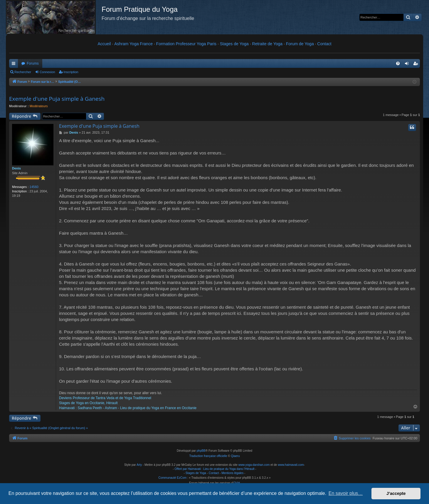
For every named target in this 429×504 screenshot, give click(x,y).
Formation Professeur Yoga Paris (186, 44)
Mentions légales (232, 473)
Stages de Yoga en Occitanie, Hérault (88, 403)
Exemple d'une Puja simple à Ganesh (57, 99)
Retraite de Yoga (268, 44)
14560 (34, 187)
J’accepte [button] (396, 493)
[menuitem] (398, 63)
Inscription (71, 72)
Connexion (47, 72)
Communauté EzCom (172, 478)
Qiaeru (235, 456)
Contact (324, 44)
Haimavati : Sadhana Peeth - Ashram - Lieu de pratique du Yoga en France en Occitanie (128, 408)
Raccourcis (15, 65)
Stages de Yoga (234, 44)
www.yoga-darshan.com (254, 465)
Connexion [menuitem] (408, 65)
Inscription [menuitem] (417, 65)
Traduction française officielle (208, 456)
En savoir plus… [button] (346, 493)
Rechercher (23, 72)
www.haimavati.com (291, 465)
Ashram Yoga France (133, 44)
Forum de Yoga (300, 44)
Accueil (104, 44)
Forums (33, 63)
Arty (139, 465)
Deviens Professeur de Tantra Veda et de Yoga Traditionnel (105, 398)
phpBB (201, 451)
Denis (16, 168)
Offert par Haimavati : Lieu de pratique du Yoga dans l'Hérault (215, 469)
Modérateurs (39, 106)
